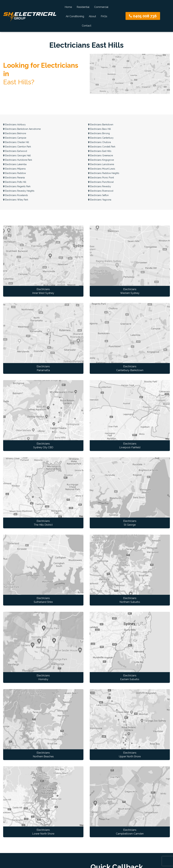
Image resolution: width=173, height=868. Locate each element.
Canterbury (101, 138)
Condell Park (102, 147)
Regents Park (17, 186)
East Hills (100, 151)
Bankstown (101, 125)
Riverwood (101, 191)
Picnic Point (101, 178)
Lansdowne (101, 164)
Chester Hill (16, 142)
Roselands (16, 195)
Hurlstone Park (18, 160)
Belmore (15, 133)
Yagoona (100, 200)
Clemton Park (17, 147)
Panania (14, 178)
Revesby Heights (19, 191)
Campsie (15, 138)
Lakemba (15, 164)
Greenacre (101, 155)
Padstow (15, 173)
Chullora (100, 142)
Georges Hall (17, 155)
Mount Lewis (102, 169)
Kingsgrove (101, 160)
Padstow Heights (104, 173)
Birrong (99, 133)
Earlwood (15, 151)
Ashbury (14, 125)
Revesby (100, 186)
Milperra (14, 169)
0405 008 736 (143, 16)
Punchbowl (101, 182)
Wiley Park (16, 200)
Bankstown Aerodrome (22, 129)
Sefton (98, 195)
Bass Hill (100, 129)
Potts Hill (15, 182)
